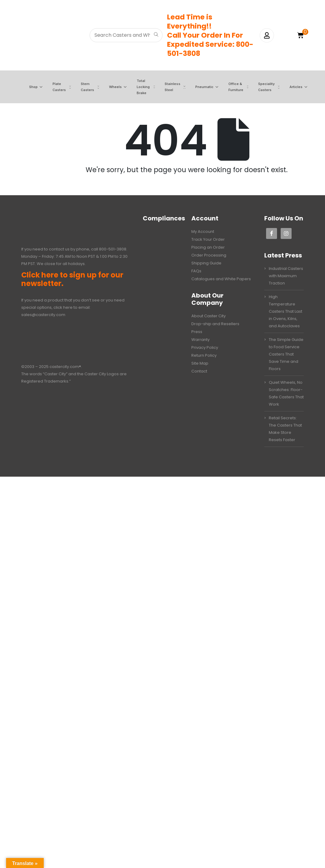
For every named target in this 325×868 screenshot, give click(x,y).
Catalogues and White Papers (221, 279)
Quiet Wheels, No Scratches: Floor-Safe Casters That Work (286, 393)
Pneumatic (200, 87)
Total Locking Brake (139, 87)
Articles (292, 87)
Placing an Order (208, 247)
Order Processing (209, 255)
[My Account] (267, 35)
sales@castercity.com (43, 315)
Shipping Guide (206, 263)
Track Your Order (208, 239)
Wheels (111, 87)
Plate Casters (55, 87)
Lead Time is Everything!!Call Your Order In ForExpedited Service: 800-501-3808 (210, 35)
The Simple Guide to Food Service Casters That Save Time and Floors (286, 354)
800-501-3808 (113, 249)
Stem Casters (84, 87)
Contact (199, 371)
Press (197, 332)
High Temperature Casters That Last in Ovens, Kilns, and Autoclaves (286, 311)
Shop (29, 87)
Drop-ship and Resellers (215, 324)
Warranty (200, 340)
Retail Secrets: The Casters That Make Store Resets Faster (285, 429)
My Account (203, 231)
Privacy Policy (205, 347)
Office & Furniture (232, 87)
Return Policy (204, 355)
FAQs (196, 271)
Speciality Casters (262, 87)
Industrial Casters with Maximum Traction (286, 276)
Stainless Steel (169, 87)
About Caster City (209, 316)
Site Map (200, 363)
